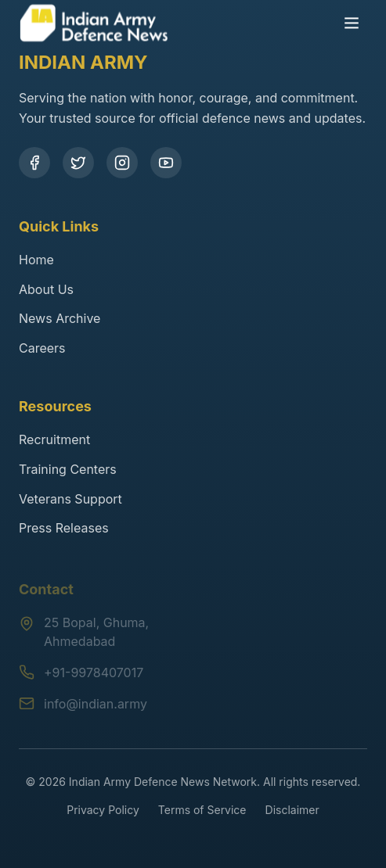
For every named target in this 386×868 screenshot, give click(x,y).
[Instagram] (122, 163)
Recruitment (54, 439)
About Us (46, 289)
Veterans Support (70, 499)
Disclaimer (292, 810)
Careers (42, 348)
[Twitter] (78, 163)
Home (36, 260)
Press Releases (64, 528)
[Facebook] (34, 163)
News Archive (60, 318)
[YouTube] (166, 163)
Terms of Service (202, 810)
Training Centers (68, 469)
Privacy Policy (103, 810)
